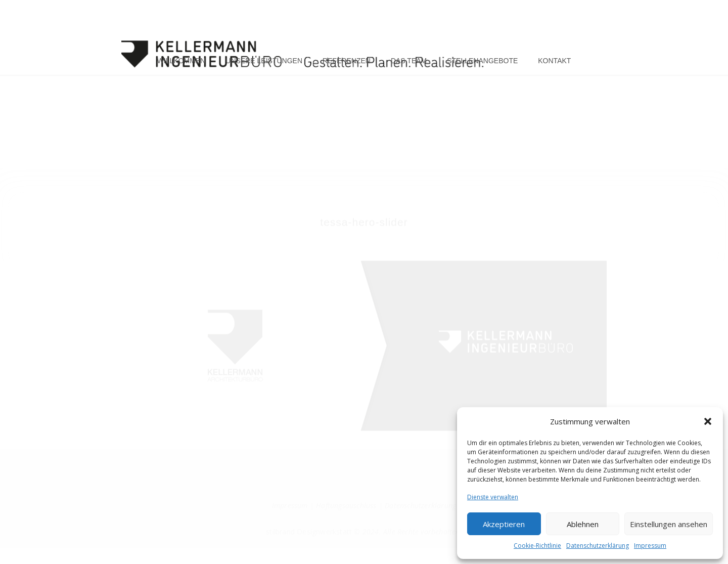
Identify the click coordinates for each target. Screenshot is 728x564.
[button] (708, 421)
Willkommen (181, 62)
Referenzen (347, 62)
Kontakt (554, 62)
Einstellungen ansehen (669, 524)
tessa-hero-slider (364, 230)
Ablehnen (583, 524)
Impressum (650, 546)
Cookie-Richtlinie (537, 546)
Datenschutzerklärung (598, 546)
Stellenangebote (482, 62)
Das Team (409, 62)
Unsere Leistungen (264, 62)
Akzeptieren (504, 524)
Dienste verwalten (493, 497)
